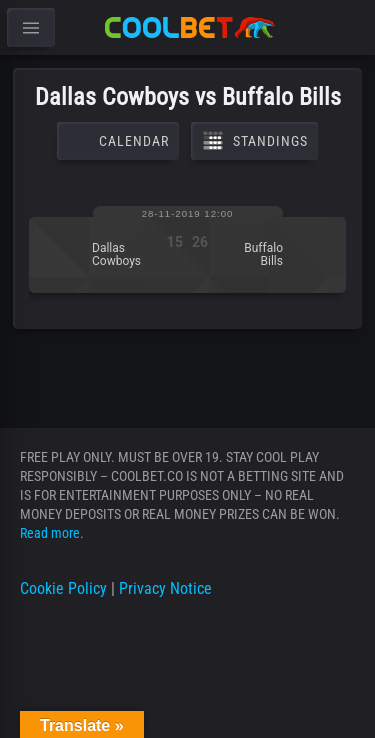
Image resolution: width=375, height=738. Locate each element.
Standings (254, 141)
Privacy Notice (165, 588)
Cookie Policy (63, 588)
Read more (50, 533)
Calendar (118, 141)
